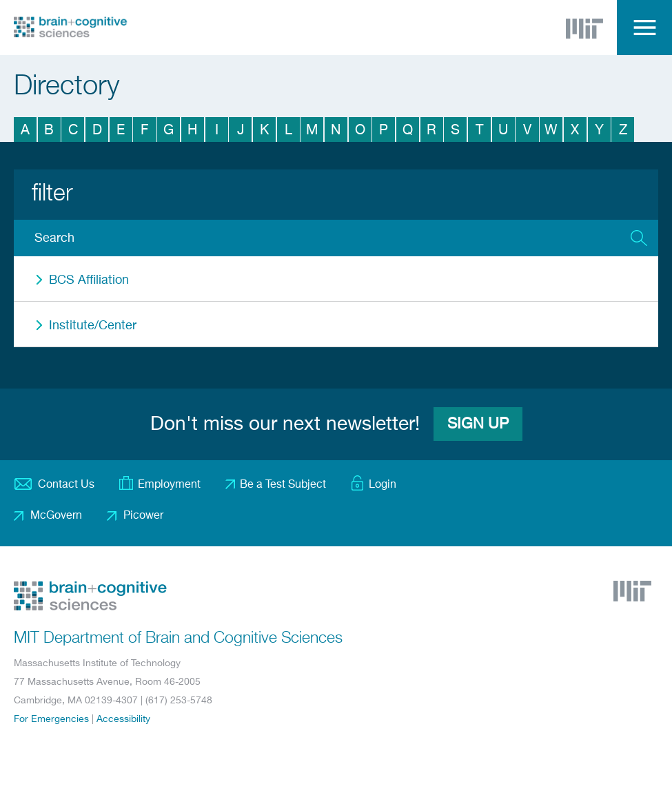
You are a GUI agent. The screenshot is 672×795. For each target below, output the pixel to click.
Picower (143, 516)
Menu (644, 28)
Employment (169, 485)
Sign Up (478, 424)
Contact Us (66, 485)
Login (383, 485)
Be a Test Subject (283, 485)
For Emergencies (51, 719)
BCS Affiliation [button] (89, 280)
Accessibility (123, 719)
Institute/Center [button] (93, 326)
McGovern (56, 516)
